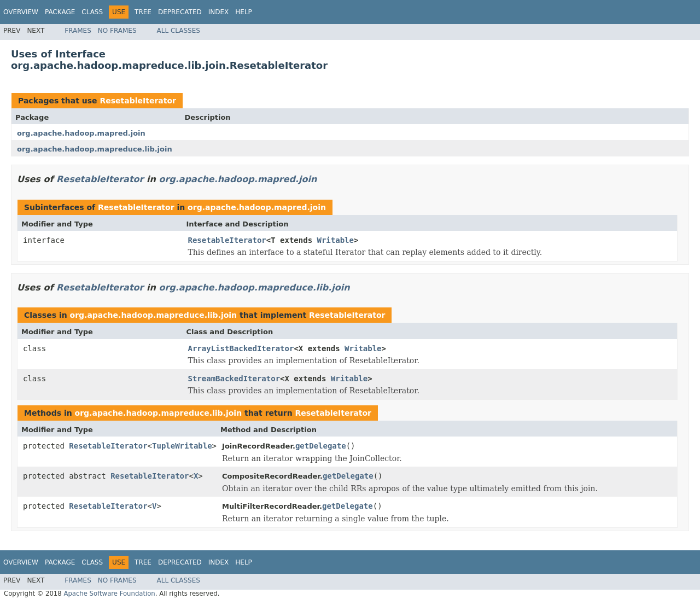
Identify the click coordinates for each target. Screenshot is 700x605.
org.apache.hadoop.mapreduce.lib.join (95, 149)
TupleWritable (182, 446)
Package (60, 12)
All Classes (179, 31)
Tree (143, 12)
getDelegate (321, 446)
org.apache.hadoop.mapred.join (81, 133)
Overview (21, 12)
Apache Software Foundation (109, 594)
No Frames (117, 31)
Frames (78, 31)
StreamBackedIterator (234, 379)
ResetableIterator (138, 101)
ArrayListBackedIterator (241, 348)
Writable (336, 240)
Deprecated (180, 12)
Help (244, 12)
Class (92, 12)
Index (219, 12)
